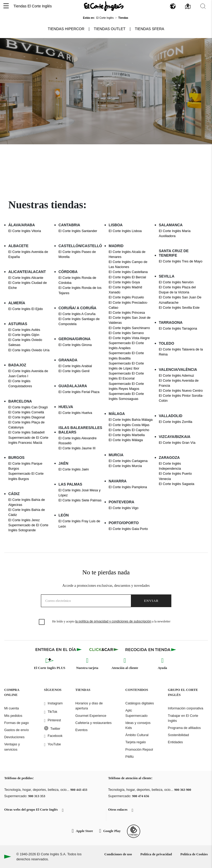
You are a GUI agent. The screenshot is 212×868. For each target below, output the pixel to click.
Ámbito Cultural (137, 735)
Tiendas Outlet (110, 29)
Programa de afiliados (184, 728)
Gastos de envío (17, 730)
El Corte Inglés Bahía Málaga (131, 420)
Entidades (175, 742)
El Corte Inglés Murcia (125, 466)
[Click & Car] (104, 649)
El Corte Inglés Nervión (176, 282)
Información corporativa (186, 708)
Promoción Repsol (139, 749)
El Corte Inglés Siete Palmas (80, 500)
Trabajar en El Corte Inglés (183, 718)
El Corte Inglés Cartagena (128, 461)
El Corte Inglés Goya (124, 282)
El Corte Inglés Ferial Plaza (79, 392)
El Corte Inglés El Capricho (129, 430)
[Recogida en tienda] (151, 649)
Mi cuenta (11, 708)
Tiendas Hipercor (66, 29)
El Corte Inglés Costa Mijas (129, 425)
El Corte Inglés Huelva (75, 413)
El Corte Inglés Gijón (24, 335)
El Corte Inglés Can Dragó (28, 407)
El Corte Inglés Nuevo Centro (181, 391)
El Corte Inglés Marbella (127, 435)
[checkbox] (42, 622)
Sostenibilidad (178, 735)
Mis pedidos (13, 716)
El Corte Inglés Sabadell (27, 432)
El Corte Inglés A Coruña (77, 314)
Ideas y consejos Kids (138, 725)
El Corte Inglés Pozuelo (126, 297)
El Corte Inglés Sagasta (177, 484)
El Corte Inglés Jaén (74, 469)
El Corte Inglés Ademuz (177, 375)
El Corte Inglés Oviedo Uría (29, 350)
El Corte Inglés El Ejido (26, 309)
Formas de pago (17, 723)
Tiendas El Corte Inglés (33, 6)
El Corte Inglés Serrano (126, 333)
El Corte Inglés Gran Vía (177, 443)
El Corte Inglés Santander (78, 231)
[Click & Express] (59, 649)
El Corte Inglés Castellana (128, 272)
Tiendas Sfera (150, 29)
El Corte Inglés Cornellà (26, 412)
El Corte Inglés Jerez (24, 520)
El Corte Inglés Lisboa (125, 231)
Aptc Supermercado (136, 713)
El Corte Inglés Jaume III (77, 448)
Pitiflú (129, 757)
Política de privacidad (156, 854)
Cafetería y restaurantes (93, 723)
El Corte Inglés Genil (74, 371)
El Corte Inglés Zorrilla (176, 422)
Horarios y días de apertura (89, 706)
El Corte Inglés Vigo (124, 508)
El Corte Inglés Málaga (126, 440)
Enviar (151, 601)
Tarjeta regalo (136, 742)
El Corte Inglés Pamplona (128, 487)
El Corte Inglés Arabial (75, 366)
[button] (6, 6)
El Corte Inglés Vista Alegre (129, 338)
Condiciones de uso (118, 854)
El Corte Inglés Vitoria (25, 231)
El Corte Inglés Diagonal (27, 417)
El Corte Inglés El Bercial (128, 277)
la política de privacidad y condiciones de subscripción (113, 621)
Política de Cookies (194, 854)
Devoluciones (14, 737)
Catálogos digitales (140, 703)
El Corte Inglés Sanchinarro (129, 328)
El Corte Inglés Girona (75, 345)
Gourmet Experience (91, 716)
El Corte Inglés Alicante (26, 278)
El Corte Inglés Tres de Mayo (181, 261)
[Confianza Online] (134, 831)
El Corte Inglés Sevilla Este (179, 308)
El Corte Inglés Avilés (24, 330)
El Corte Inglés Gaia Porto (128, 529)
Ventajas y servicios (12, 747)
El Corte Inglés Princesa (127, 313)
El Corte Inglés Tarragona (178, 328)
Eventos (81, 730)
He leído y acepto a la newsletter (111, 621)
